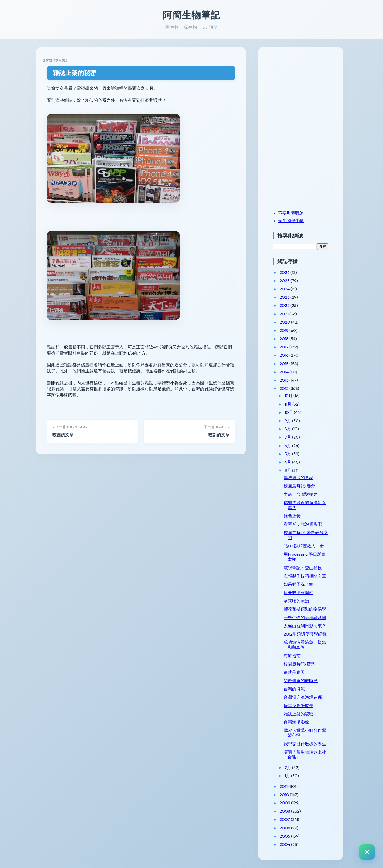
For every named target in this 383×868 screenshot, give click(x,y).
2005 (285, 836)
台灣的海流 (294, 689)
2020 (285, 322)
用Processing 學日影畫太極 (305, 557)
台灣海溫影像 (296, 722)
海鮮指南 (292, 656)
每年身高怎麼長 (298, 705)
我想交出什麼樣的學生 (305, 744)
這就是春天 (294, 672)
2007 (285, 819)
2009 (285, 803)
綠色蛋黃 (292, 516)
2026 (285, 272)
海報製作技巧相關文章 (305, 576)
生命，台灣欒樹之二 (303, 494)
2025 (285, 281)
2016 (284, 355)
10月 (289, 412)
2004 (285, 844)
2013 (284, 380)
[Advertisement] (306, 91)
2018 (284, 339)
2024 (285, 289)
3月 (288, 470)
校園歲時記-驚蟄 (299, 664)
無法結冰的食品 (298, 477)
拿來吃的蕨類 (296, 601)
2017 (284, 347)
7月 (288, 437)
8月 (288, 429)
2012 (284, 388)
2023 (285, 297)
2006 (285, 828)
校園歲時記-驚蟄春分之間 (306, 535)
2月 (288, 767)
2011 (284, 786)
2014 (284, 372)
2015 (284, 364)
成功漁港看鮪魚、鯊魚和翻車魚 (305, 645)
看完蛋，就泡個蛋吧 (303, 524)
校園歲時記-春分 (299, 486)
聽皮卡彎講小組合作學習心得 (305, 733)
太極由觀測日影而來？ (305, 626)
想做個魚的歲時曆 (301, 680)
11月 (288, 404)
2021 (284, 314)
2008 (285, 811)
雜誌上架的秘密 (75, 73)
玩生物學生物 (291, 221)
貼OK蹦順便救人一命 (304, 546)
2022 (285, 305)
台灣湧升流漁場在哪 (303, 697)
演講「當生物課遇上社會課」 (305, 755)
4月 (288, 462)
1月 (288, 776)
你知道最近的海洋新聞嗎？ (305, 505)
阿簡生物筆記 (191, 15)
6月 (288, 446)
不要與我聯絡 (291, 213)
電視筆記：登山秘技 (303, 568)
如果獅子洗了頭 (298, 584)
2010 (285, 795)
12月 (289, 396)
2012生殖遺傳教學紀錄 (305, 634)
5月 (288, 454)
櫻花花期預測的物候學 (305, 609)
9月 (288, 421)
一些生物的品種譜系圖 (305, 617)
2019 (284, 330)
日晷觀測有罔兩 (298, 592)
